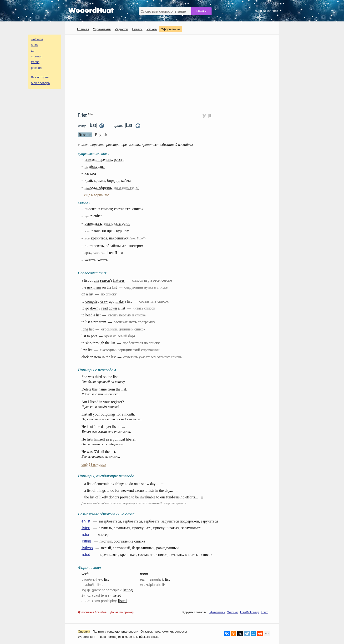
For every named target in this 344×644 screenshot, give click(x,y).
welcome (37, 39)
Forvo (265, 612)
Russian (85, 135)
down (94, 308)
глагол (84, 203)
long (85, 329)
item (98, 287)
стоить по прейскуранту (107, 231)
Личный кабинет (266, 11)
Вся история (40, 77)
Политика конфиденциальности (115, 631)
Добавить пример (122, 612)
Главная (83, 29)
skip (88, 343)
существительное (93, 154)
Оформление (170, 29)
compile (91, 301)
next (90, 287)
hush (34, 45)
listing (86, 541)
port (94, 336)
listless (87, 548)
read (104, 308)
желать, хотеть (96, 260)
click (85, 357)
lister (85, 535)
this (96, 280)
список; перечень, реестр (104, 160)
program (100, 322)
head (89, 315)
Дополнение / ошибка (92, 612)
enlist (86, 521)
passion (36, 68)
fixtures (119, 280)
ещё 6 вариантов (97, 195)
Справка (84, 631)
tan (33, 51)
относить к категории (107, 223)
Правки (137, 29)
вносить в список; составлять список (114, 209)
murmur (36, 56)
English (101, 135)
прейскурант (95, 166)
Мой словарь (40, 83)
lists (100, 585)
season (105, 280)
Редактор (121, 29)
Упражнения (102, 29)
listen (86, 528)
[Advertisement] (174, 73)
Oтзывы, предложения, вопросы (164, 631)
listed (86, 555)
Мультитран (217, 612)
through (98, 343)
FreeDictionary (249, 612)
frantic (35, 62)
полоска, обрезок (112, 187)
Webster (233, 612)
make (120, 301)
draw (104, 301)
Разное (152, 29)
